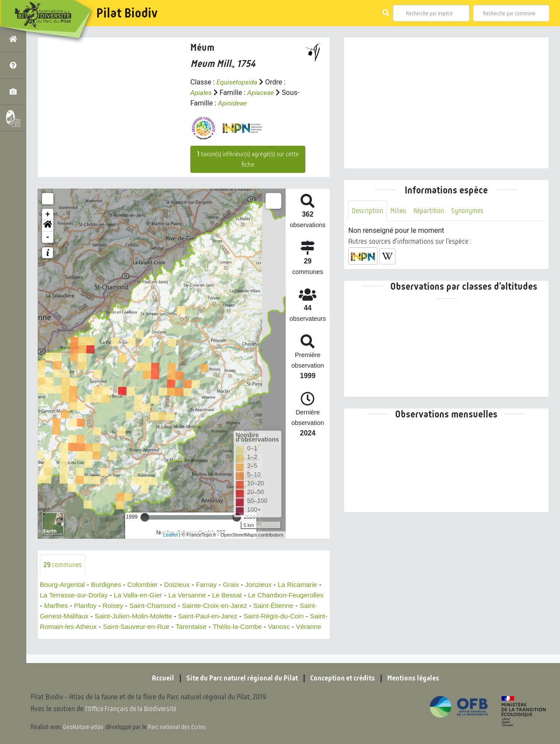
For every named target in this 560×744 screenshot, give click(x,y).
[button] (48, 226)
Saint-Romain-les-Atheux (148, 627)
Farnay (213, 585)
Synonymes (471, 211)
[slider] (145, 517)
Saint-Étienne (65, 616)
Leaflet (170, 535)
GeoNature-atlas (84, 727)
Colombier (147, 585)
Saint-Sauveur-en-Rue (228, 627)
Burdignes (109, 585)
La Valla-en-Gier (180, 595)
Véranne (140, 637)
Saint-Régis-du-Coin (71, 627)
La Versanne (231, 595)
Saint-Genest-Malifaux (127, 616)
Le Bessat (272, 595)
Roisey (187, 606)
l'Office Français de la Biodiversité (134, 709)
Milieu (399, 211)
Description (368, 211)
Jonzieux (267, 585)
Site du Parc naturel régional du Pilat (239, 678)
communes (63, 565)
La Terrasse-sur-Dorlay (113, 595)
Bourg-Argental (63, 585)
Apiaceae (262, 93)
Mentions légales (420, 678)
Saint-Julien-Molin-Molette (208, 616)
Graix (238, 585)
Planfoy (158, 606)
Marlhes (128, 606)
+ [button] (48, 214)
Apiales (201, 93)
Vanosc (109, 637)
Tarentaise (285, 627)
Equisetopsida (238, 82)
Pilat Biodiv (127, 13)
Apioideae (233, 103)
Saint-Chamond (228, 606)
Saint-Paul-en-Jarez (286, 616)
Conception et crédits (345, 678)
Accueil (155, 678)
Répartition (431, 211)
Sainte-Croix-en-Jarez (293, 606)
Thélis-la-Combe (65, 637)
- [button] (48, 237)
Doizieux (182, 585)
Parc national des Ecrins (178, 727)
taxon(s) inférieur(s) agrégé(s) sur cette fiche (248, 159)
